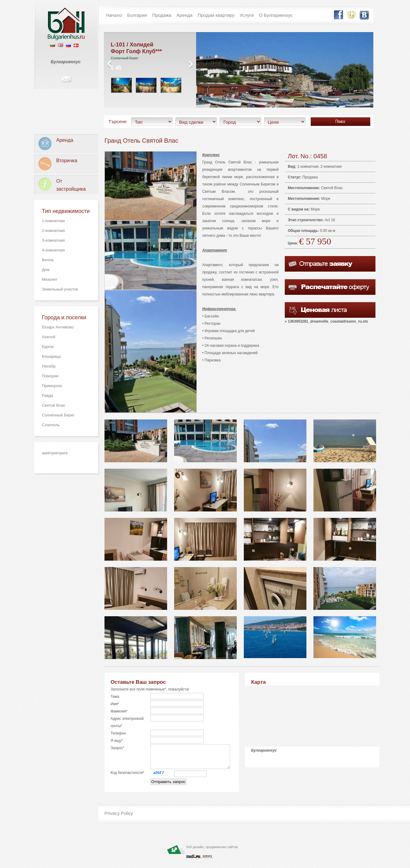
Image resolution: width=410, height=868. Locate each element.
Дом (46, 270)
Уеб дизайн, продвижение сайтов (212, 852)
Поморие (50, 376)
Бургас (48, 347)
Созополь (51, 425)
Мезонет (50, 279)
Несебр (49, 366)
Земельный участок (60, 289)
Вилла (48, 260)
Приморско (52, 386)
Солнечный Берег (58, 415)
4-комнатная (53, 250)
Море (326, 199)
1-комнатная (53, 221)
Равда (48, 396)
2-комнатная (53, 231)
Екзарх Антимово (58, 327)
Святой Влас (54, 405)
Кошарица (51, 356)
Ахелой (49, 337)
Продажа (310, 177)
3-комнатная (53, 240)
